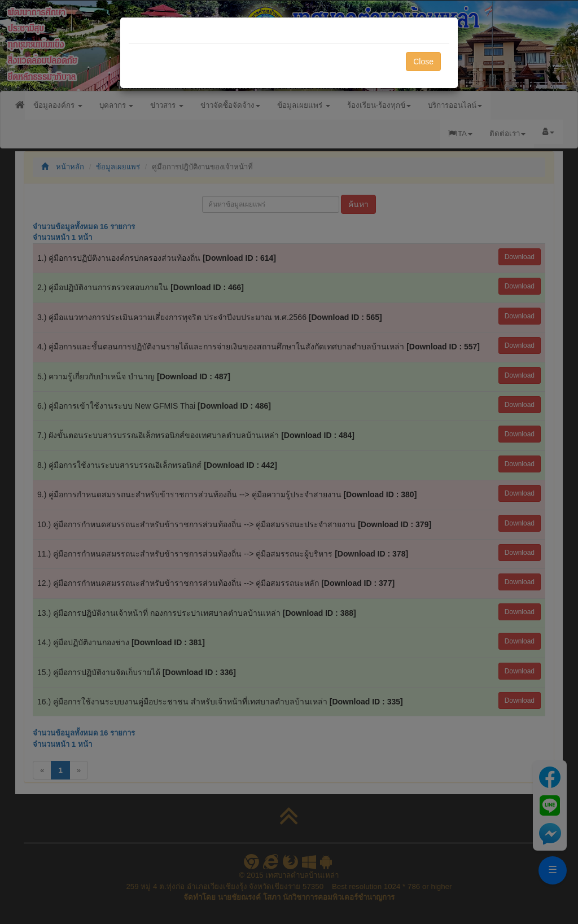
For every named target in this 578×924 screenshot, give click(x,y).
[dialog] (289, 462)
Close (423, 62)
